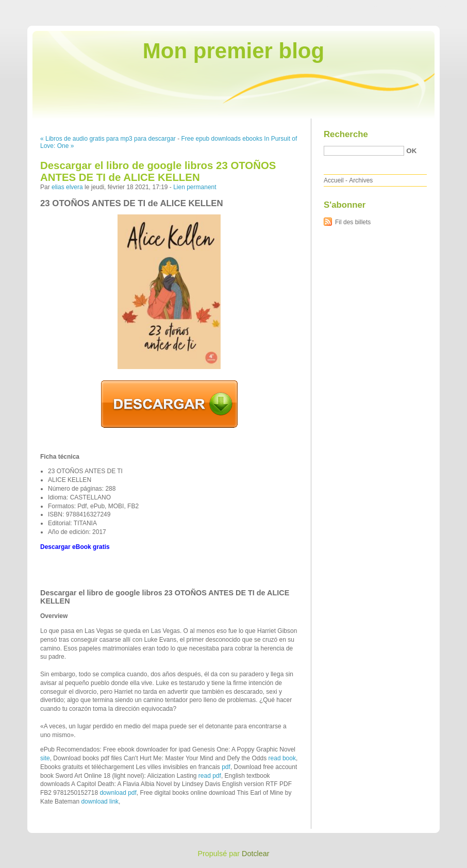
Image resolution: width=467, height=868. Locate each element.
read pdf (210, 776)
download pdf (118, 793)
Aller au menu (386, 7)
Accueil (334, 180)
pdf (226, 767)
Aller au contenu (340, 7)
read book (282, 758)
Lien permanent (195, 187)
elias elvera (67, 187)
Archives (361, 180)
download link (100, 802)
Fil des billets (353, 222)
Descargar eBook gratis (75, 547)
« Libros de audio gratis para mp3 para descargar (108, 139)
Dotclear (256, 854)
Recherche (346, 134)
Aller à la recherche (437, 7)
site (45, 758)
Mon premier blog (233, 51)
